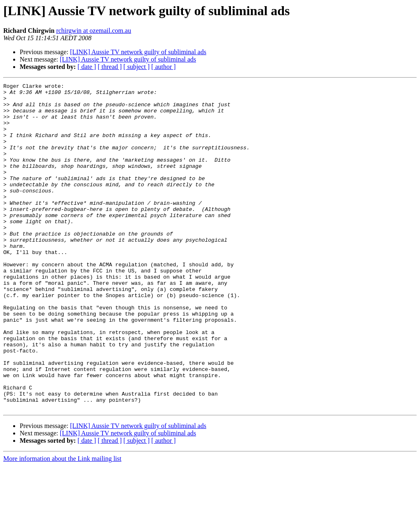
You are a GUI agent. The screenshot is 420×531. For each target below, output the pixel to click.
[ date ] (87, 67)
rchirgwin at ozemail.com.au (94, 31)
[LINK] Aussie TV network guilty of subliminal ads (138, 52)
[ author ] (164, 67)
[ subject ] (137, 67)
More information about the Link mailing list (62, 524)
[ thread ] (110, 67)
